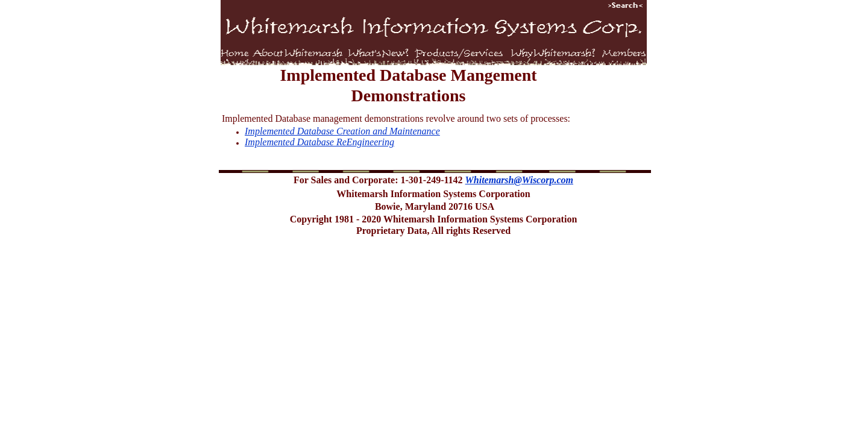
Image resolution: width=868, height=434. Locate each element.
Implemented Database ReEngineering (319, 142)
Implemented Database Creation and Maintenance (342, 131)
